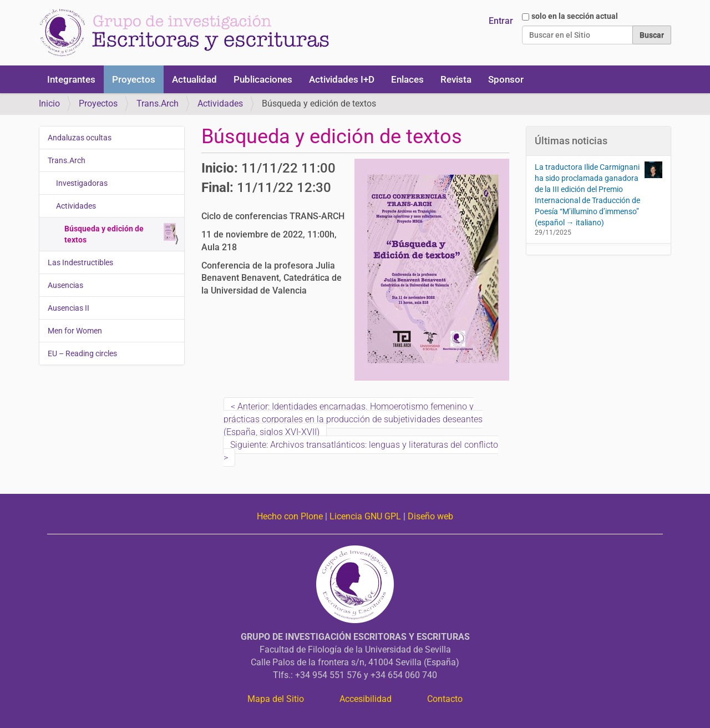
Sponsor (506, 79)
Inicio (49, 103)
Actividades (220, 103)
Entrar (501, 21)
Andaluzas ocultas (80, 138)
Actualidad (194, 79)
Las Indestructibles (80, 262)
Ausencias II (69, 308)
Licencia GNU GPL (365, 516)
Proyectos (134, 79)
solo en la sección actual (575, 16)
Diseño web (430, 516)
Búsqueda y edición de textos (120, 234)
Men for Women (75, 331)
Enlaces (407, 79)
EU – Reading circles (82, 353)
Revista (456, 79)
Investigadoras (82, 183)
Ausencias (65, 285)
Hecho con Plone (290, 516)
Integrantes (71, 79)
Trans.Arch (158, 103)
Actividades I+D (342, 79)
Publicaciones (263, 79)
